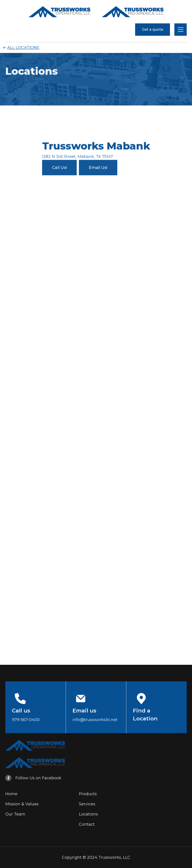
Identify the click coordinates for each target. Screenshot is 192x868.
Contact (87, 824)
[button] (181, 30)
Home (11, 794)
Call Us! (59, 167)
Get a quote (153, 29)
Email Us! (98, 167)
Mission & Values (22, 804)
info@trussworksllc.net (95, 720)
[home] (60, 12)
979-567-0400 (26, 720)
